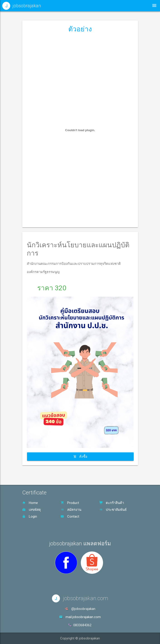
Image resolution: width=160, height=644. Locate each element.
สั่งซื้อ (80, 456)
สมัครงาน (71, 510)
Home (30, 503)
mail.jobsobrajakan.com (83, 617)
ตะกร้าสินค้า (112, 503)
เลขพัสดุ (32, 510)
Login (30, 516)
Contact (70, 516)
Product (70, 503)
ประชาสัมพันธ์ (113, 510)
